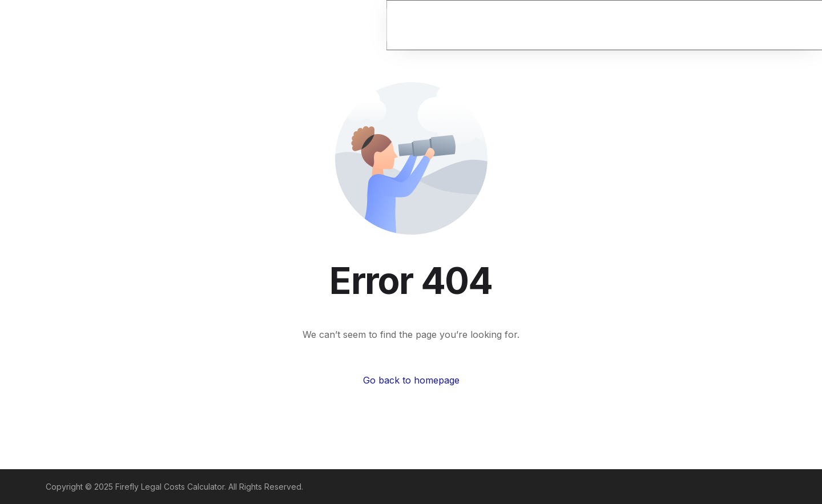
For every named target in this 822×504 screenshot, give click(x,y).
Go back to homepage (411, 380)
